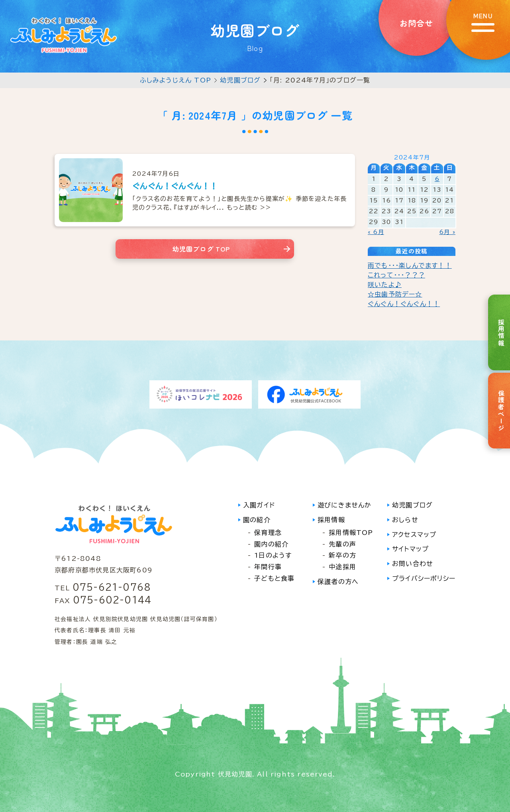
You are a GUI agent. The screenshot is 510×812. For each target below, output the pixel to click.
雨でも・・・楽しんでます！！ (410, 265)
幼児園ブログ (240, 80)
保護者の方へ (338, 582)
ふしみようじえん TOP (176, 80)
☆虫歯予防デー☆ (395, 294)
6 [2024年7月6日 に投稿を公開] (437, 179)
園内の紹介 (271, 544)
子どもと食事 (274, 578)
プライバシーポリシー (424, 578)
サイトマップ (410, 549)
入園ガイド (259, 505)
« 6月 (376, 232)
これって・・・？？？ (396, 275)
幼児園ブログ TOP (201, 249)
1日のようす (273, 555)
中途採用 (342, 567)
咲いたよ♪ (385, 285)
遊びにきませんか (345, 505)
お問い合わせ (413, 564)
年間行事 (268, 567)
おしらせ (405, 520)
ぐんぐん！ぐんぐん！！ (404, 304)
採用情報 (331, 520)
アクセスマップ (414, 535)
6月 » (447, 232)
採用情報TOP (351, 533)
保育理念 (268, 533)
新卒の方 (342, 555)
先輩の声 (342, 544)
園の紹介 (257, 520)
